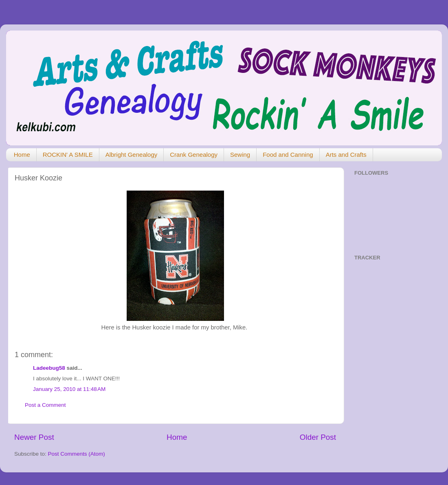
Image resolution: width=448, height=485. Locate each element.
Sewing (240, 155)
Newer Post (34, 437)
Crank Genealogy (194, 155)
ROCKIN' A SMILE (68, 155)
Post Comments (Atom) (77, 454)
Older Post (318, 437)
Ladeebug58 (49, 368)
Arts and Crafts (346, 155)
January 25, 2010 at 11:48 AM (69, 389)
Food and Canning (288, 155)
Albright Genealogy (132, 155)
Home (22, 155)
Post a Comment (45, 405)
